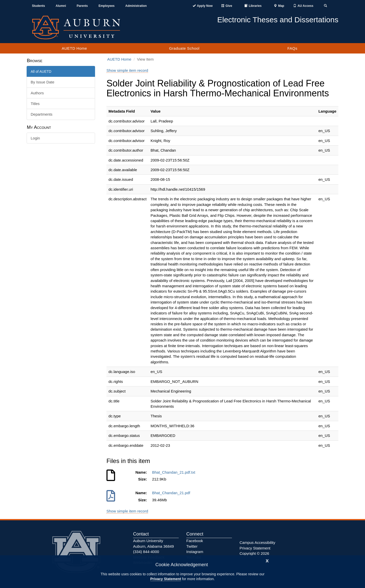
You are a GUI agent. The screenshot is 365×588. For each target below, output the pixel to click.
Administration (136, 6)
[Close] (267, 560)
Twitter (192, 546)
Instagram (195, 552)
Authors (37, 93)
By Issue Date (42, 82)
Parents (82, 6)
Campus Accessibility (257, 542)
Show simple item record (127, 70)
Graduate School (184, 48)
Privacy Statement (166, 579)
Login (35, 138)
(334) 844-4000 (146, 552)
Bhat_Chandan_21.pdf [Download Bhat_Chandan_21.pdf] (172, 493)
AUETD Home (74, 48)
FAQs (293, 48)
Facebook (195, 541)
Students (38, 6)
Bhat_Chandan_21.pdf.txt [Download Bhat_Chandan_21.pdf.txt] (175, 472)
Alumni (61, 6)
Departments (42, 114)
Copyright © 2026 (254, 553)
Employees (107, 6)
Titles (35, 104)
